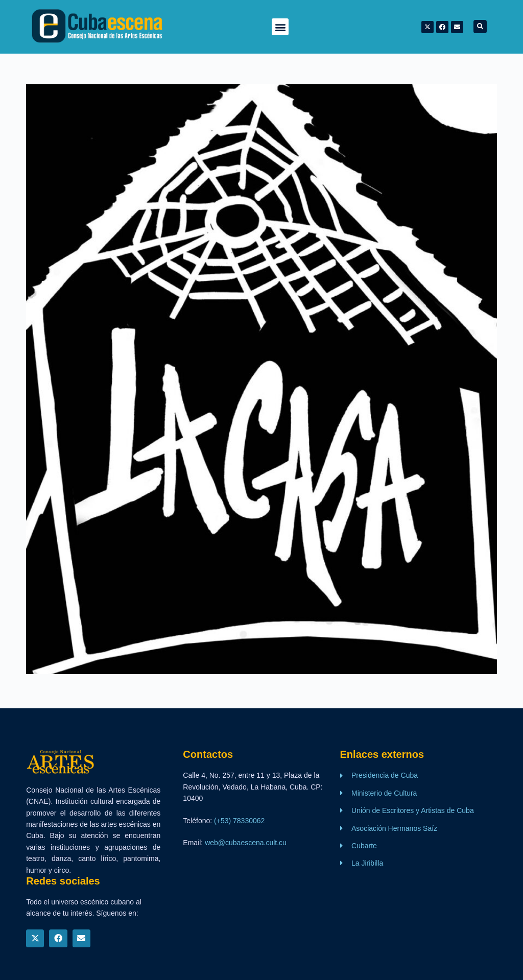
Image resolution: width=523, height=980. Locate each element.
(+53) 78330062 (239, 821)
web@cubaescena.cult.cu (246, 843)
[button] (280, 27)
